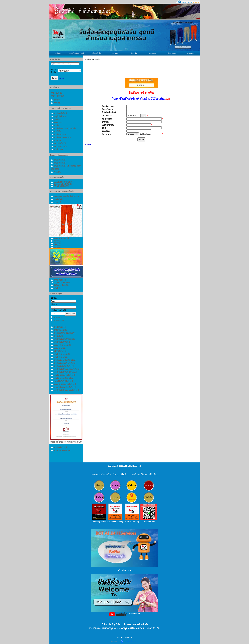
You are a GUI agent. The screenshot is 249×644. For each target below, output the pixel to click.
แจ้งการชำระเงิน (101, 474)
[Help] (61, 78)
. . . (143, 116)
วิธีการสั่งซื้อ (96, 53)
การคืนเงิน (151, 474)
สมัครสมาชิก (59, 320)
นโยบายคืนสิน (120, 474)
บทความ (152, 53)
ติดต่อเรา (190, 53)
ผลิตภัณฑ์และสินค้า (77, 53)
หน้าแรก (59, 53)
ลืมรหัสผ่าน (58, 317)
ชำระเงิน (134, 53)
